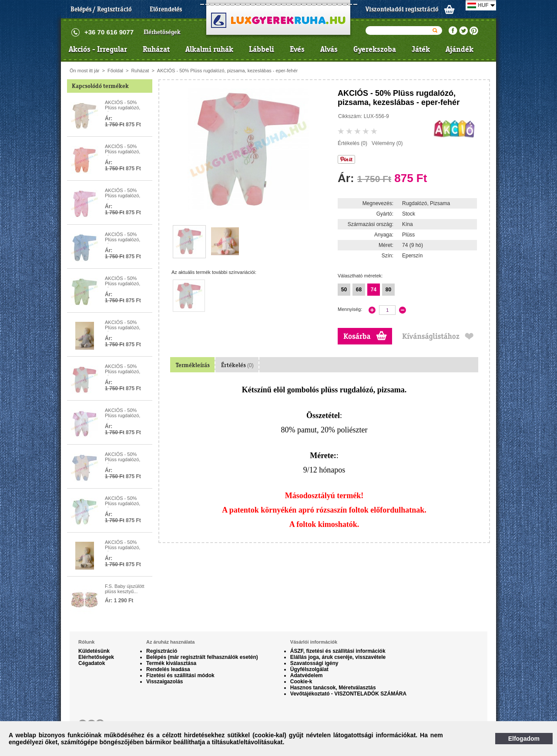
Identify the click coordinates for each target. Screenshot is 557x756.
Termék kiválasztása (171, 663)
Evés (297, 49)
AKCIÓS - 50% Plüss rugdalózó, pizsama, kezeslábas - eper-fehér (227, 71)
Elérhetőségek (162, 32)
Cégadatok (92, 663)
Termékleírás (193, 365)
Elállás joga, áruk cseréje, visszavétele (338, 657)
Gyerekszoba (375, 49)
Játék (421, 49)
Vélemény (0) (387, 143)
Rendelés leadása (168, 669)
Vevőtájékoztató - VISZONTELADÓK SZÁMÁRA (348, 694)
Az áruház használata (170, 642)
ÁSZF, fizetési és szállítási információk (338, 651)
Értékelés (237, 365)
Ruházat (156, 49)
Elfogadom (524, 739)
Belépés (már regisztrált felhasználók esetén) (202, 657)
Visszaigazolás (165, 682)
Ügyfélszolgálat (309, 669)
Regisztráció (162, 651)
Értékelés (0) (352, 143)
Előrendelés (166, 9)
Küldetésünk (94, 651)
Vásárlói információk (314, 642)
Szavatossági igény (314, 663)
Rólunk (86, 642)
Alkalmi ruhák (209, 49)
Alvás (329, 49)
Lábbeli (262, 49)
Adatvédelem (307, 675)
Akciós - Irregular (98, 49)
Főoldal (115, 71)
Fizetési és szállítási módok (180, 675)
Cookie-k (301, 682)
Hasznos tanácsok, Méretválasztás (333, 688)
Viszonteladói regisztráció (402, 9)
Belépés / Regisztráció (101, 9)
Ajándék (460, 49)
